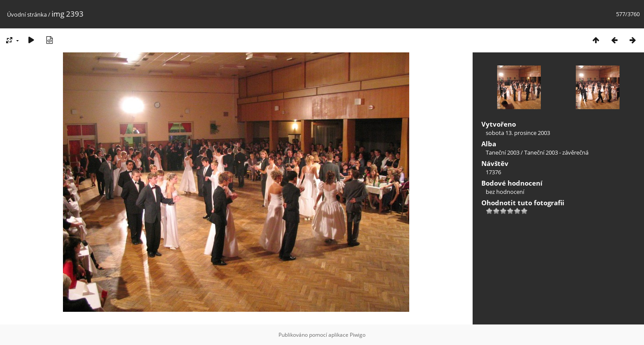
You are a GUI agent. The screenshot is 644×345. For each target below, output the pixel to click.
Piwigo (358, 335)
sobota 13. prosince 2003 (518, 133)
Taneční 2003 (503, 152)
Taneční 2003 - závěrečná (556, 152)
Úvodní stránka (27, 14)
